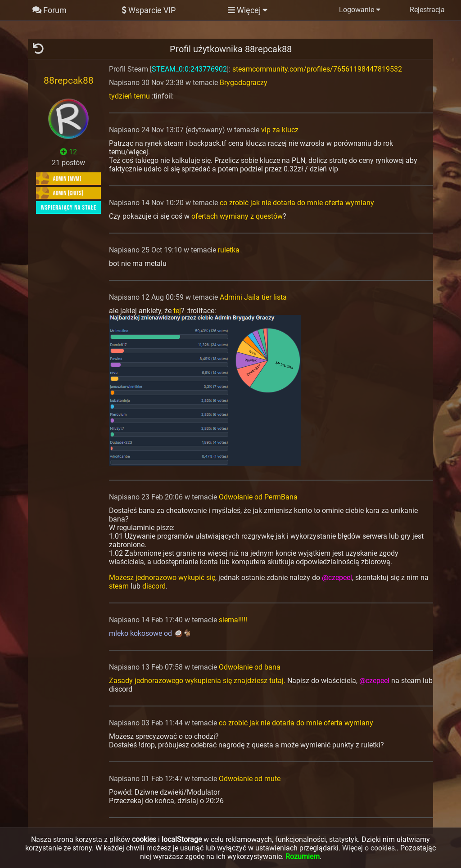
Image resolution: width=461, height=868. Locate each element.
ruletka (229, 250)
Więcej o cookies (368, 848)
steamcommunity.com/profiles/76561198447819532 (317, 69)
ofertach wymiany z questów (237, 216)
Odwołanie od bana (250, 667)
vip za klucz (280, 130)
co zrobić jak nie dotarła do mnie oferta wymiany (297, 203)
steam (119, 586)
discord (154, 586)
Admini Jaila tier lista (253, 297)
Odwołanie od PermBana (258, 497)
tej (177, 311)
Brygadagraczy (244, 83)
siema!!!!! (233, 620)
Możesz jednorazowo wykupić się (162, 578)
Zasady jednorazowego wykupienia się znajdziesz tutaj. (197, 681)
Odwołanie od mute (250, 779)
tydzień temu (129, 96)
